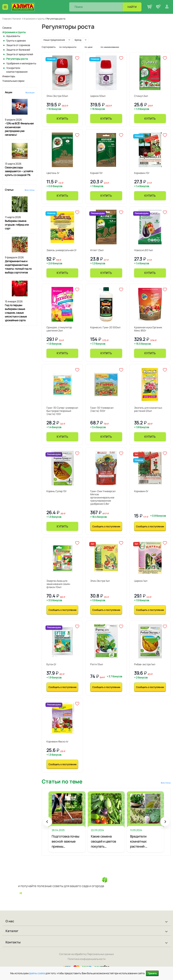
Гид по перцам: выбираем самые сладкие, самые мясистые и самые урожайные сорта (16, 313)
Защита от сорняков (18, 45)
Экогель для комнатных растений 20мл (148, 409)
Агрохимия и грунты (14, 32)
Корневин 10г (142, 173)
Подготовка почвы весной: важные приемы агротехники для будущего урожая (65, 842)
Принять (152, 973)
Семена (7, 28)
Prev (47, 823)
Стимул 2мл (141, 96)
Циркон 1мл (141, 581)
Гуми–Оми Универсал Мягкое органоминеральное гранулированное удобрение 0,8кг (103, 497)
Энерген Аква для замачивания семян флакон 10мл (58, 584)
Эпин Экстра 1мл (100, 581)
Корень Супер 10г (57, 491)
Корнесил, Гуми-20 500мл (105, 327)
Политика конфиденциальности (87, 959)
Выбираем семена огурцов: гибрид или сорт (17, 225)
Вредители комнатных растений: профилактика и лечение (142, 842)
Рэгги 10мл (97, 664)
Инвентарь (9, 76)
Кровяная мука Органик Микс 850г (148, 329)
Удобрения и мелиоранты (21, 63)
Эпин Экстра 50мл (57, 96)
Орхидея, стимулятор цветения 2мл (59, 329)
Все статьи (30, 190)
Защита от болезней (18, 50)
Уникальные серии (13, 81)
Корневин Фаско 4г (57, 741)
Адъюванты (13, 36)
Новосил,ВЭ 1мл (143, 250)
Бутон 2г (51, 664)
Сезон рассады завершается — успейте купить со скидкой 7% (19, 171)
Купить (62, 119)
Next (165, 823)
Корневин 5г (141, 491)
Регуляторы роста (17, 59)
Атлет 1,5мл (97, 250)
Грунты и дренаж (16, 41)
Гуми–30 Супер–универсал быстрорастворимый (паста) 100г (62, 411)
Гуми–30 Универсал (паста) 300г (102, 409)
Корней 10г (96, 173)
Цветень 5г (53, 173)
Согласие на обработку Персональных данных (86, 954)
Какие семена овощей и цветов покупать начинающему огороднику (103, 842)
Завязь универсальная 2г (62, 250)
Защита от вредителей (20, 54)
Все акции (30, 93)
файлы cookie (37, 973)
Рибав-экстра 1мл (145, 664)
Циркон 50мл (98, 96)
